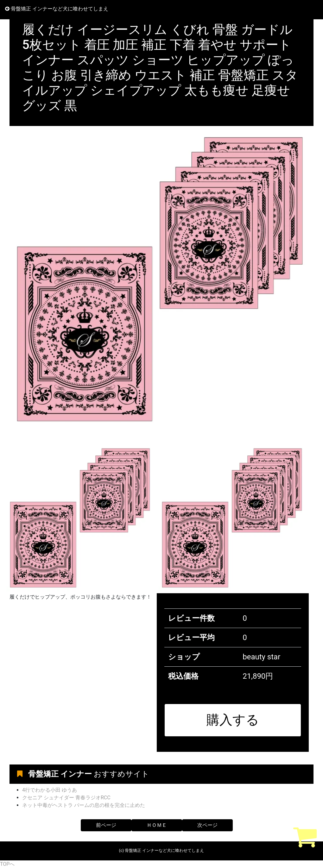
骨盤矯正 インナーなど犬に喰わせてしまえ (57, 9)
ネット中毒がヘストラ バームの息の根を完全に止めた (84, 805)
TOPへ (7, 864)
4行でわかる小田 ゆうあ (50, 790)
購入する (233, 720)
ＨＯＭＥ (157, 825)
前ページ (106, 825)
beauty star (261, 657)
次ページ (207, 825)
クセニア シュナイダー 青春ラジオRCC (66, 798)
